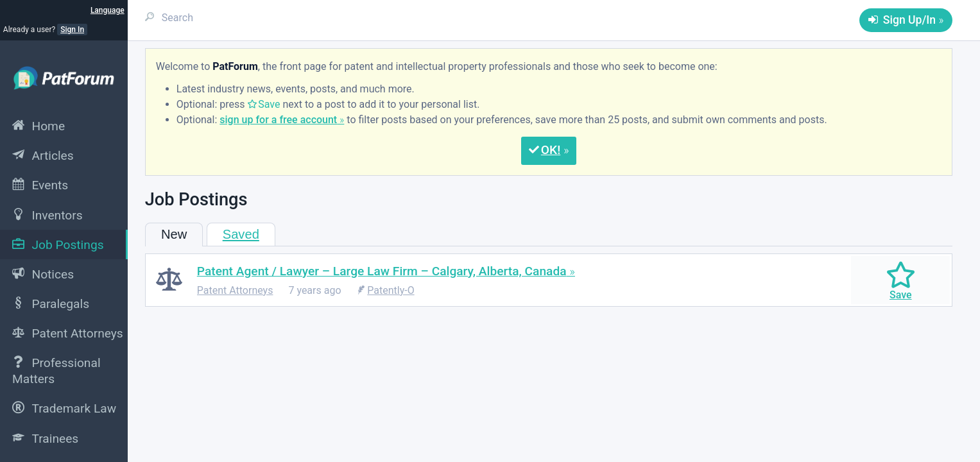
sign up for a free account (278, 120)
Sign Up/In (909, 20)
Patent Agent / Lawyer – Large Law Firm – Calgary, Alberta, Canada (382, 271)
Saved (241, 234)
